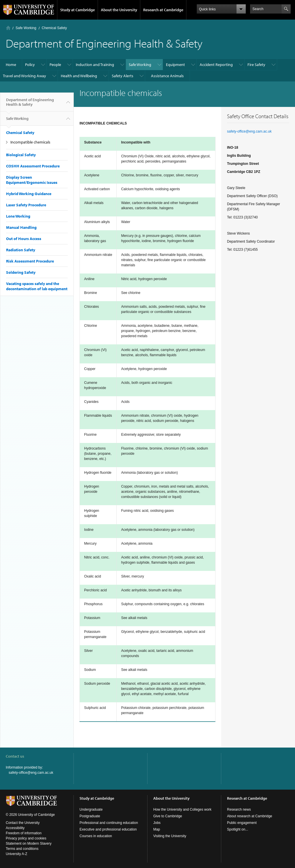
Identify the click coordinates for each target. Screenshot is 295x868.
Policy (30, 65)
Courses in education (96, 836)
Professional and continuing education (109, 823)
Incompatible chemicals (30, 142)
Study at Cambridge (77, 10)
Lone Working (18, 216)
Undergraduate (91, 809)
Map (157, 829)
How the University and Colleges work (182, 809)
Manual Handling (21, 227)
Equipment (175, 65)
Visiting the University (170, 836)
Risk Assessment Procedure (30, 261)
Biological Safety (21, 155)
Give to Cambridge (168, 816)
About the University (119, 10)
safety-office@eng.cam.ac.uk (249, 131)
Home (8, 28)
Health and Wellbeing (79, 76)
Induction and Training (95, 65)
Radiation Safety (21, 250)
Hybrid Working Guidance (29, 194)
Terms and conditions (22, 849)
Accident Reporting (216, 65)
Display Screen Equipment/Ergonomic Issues (32, 180)
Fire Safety (256, 65)
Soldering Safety (21, 272)
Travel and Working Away (24, 76)
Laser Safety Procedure (26, 205)
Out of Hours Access (24, 239)
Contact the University (23, 823)
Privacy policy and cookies (26, 838)
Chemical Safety (54, 28)
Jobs (157, 823)
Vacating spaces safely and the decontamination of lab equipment (37, 286)
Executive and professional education (108, 829)
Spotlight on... (238, 829)
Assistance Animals (167, 76)
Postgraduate (90, 816)
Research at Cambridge (163, 10)
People (55, 65)
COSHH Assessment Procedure (33, 166)
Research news (239, 809)
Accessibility (15, 828)
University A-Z (17, 854)
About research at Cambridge (250, 816)
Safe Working (26, 28)
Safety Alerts (123, 76)
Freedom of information (24, 833)
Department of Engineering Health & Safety (30, 104)
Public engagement (242, 823)
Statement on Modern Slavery (29, 844)
